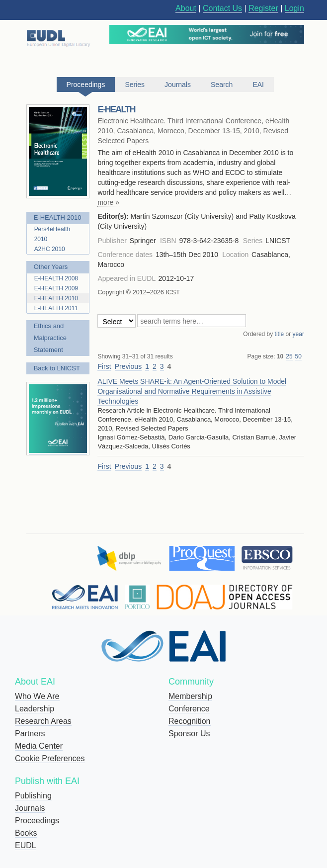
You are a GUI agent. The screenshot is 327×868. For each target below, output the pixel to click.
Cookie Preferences (50, 758)
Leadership (35, 709)
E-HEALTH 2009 (56, 288)
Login (294, 8)
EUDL (26, 845)
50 (298, 356)
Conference (189, 709)
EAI (258, 85)
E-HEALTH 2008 (56, 278)
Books (26, 833)
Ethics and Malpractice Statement (50, 338)
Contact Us (222, 8)
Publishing (33, 796)
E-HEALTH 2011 (56, 308)
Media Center (39, 746)
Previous (128, 366)
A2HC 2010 (50, 249)
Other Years (51, 267)
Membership (190, 696)
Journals (30, 808)
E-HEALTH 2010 (58, 217)
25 (289, 356)
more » (108, 202)
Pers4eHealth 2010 (52, 234)
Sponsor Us (189, 734)
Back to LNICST (57, 368)
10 (280, 356)
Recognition (190, 721)
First (104, 366)
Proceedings (37, 821)
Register (263, 8)
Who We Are (37, 696)
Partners (30, 734)
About (186, 8)
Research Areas (43, 721)
